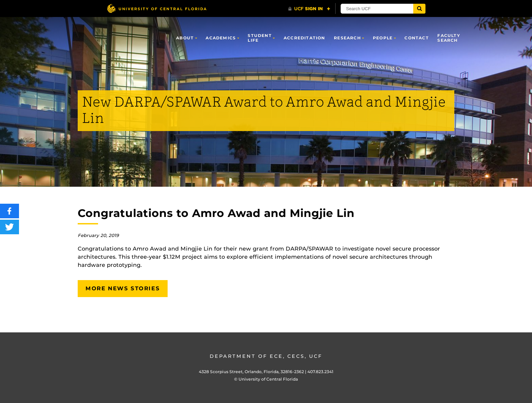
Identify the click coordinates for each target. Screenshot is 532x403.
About (185, 38)
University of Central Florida (268, 379)
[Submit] (419, 9)
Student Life (260, 38)
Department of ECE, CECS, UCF (266, 356)
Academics (221, 38)
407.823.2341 (320, 372)
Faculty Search (449, 38)
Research (347, 38)
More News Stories (123, 288)
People (383, 38)
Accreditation (305, 38)
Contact (416, 38)
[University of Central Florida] (157, 8)
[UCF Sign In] (309, 9)
